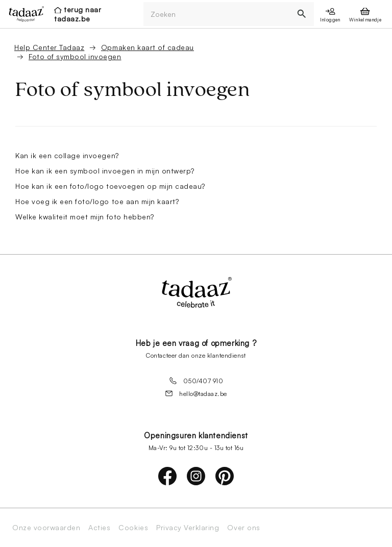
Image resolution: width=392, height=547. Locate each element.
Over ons (243, 528)
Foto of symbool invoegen (75, 56)
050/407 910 (196, 381)
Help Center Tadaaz (49, 47)
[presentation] (23, 14)
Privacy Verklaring (188, 528)
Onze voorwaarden (46, 528)
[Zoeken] (217, 14)
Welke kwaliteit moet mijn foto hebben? (85, 217)
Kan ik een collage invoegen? (67, 155)
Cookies (133, 528)
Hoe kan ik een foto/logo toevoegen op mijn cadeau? (110, 186)
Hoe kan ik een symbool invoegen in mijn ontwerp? (105, 171)
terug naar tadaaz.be (78, 14)
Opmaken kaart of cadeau (148, 47)
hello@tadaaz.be (196, 393)
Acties (99, 528)
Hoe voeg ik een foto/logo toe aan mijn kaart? (97, 201)
